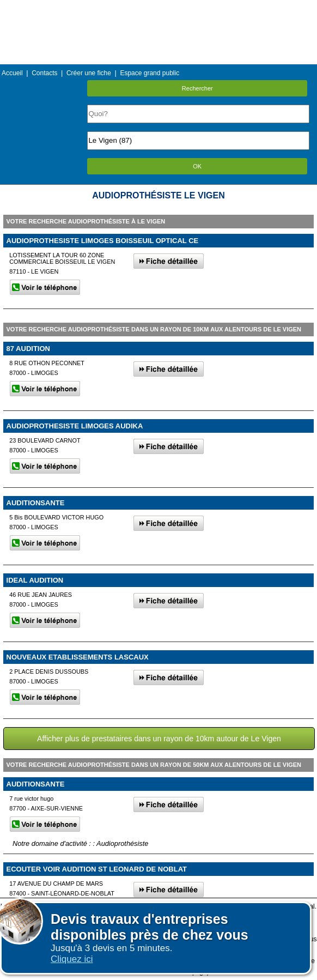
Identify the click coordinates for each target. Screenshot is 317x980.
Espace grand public (150, 73)
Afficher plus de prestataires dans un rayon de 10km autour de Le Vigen (159, 739)
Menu (158, 8)
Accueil (12, 73)
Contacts (44, 73)
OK (197, 166)
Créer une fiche (89, 73)
